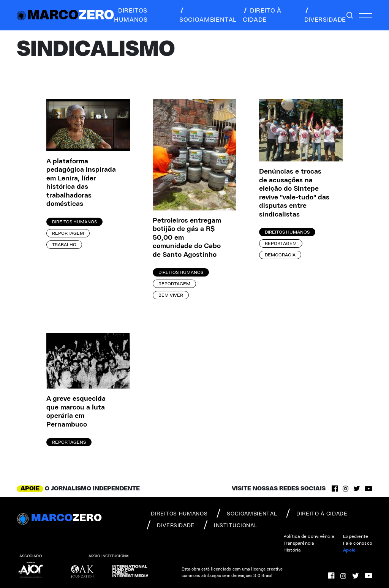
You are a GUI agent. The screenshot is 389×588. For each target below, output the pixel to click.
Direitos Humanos (74, 222)
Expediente (356, 536)
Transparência (299, 543)
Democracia (280, 255)
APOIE (30, 488)
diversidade (325, 15)
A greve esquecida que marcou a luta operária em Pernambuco (76, 412)
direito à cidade (262, 15)
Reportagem (68, 233)
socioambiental (208, 15)
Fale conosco (358, 543)
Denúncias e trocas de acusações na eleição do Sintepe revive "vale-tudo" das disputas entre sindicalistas (294, 193)
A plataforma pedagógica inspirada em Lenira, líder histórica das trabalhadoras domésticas (81, 183)
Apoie (349, 550)
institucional (230, 525)
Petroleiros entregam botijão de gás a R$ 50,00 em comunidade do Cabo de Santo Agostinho (187, 238)
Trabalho (64, 245)
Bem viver (171, 295)
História (292, 550)
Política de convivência (309, 536)
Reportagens (69, 442)
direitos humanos (131, 15)
